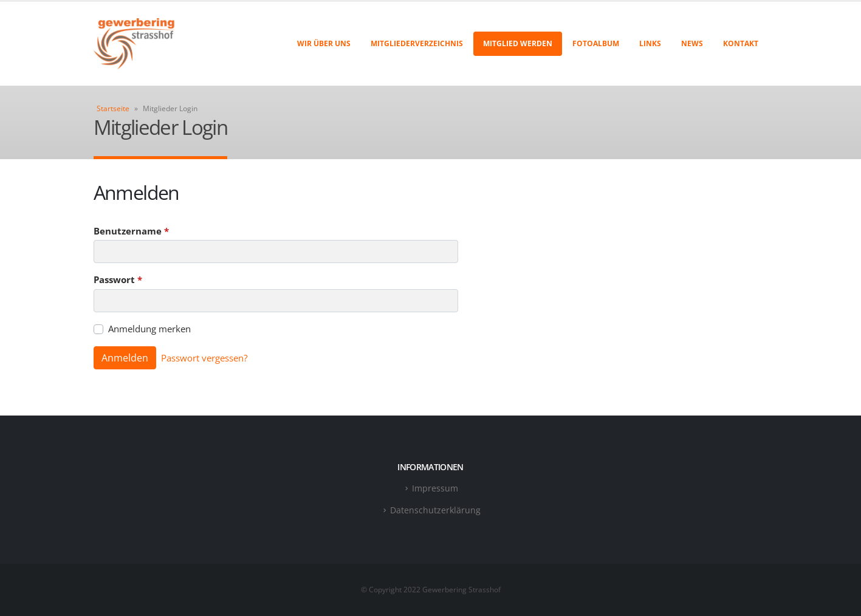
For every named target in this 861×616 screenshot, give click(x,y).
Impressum (435, 488)
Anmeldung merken (149, 329)
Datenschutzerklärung (435, 510)
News (692, 43)
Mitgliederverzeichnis (417, 43)
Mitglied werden (518, 43)
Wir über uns (324, 43)
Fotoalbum (596, 43)
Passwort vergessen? (204, 358)
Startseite (113, 108)
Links (650, 43)
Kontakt (741, 43)
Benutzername (131, 231)
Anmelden (125, 358)
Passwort (118, 279)
